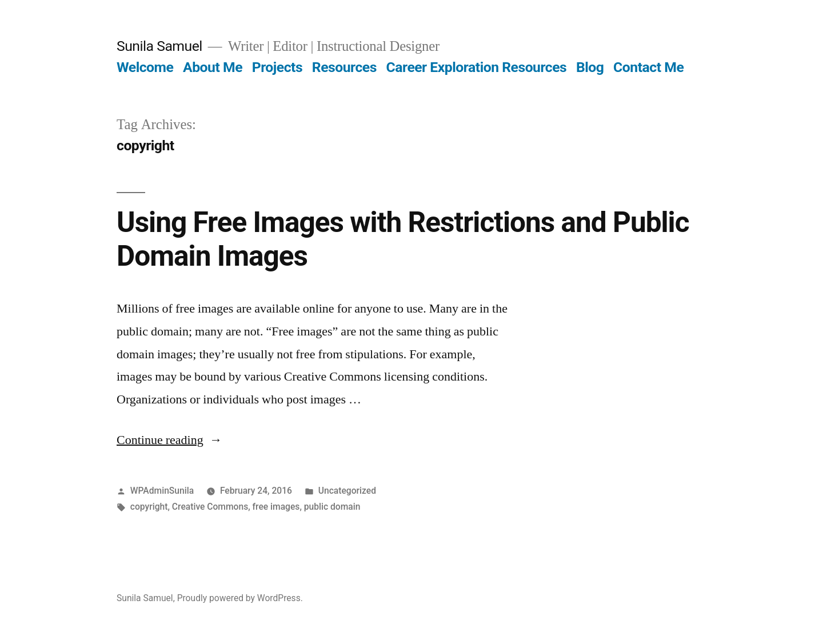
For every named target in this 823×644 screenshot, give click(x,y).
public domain (332, 507)
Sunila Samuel (159, 46)
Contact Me (648, 67)
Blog (590, 67)
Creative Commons (210, 507)
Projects (277, 67)
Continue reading (169, 440)
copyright (149, 507)
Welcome (145, 67)
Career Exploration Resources (477, 67)
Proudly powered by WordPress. (240, 598)
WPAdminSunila (162, 491)
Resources (344, 67)
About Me (213, 67)
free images (276, 507)
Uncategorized (347, 491)
